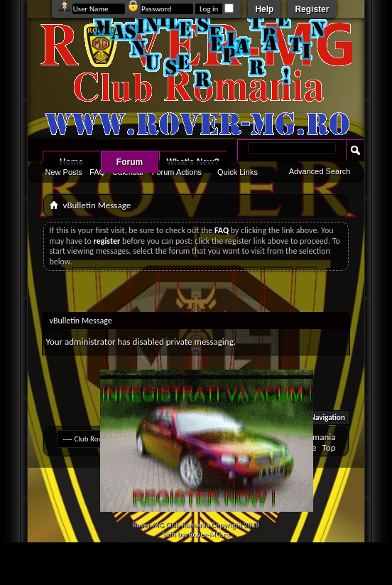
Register (312, 9)
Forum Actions (177, 172)
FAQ (97, 172)
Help (264, 9)
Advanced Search (320, 171)
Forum (130, 162)
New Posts (64, 172)
